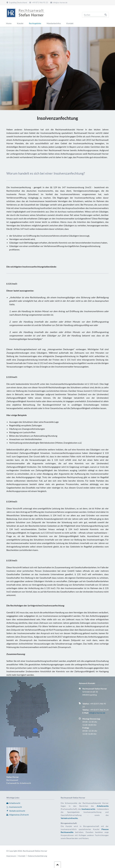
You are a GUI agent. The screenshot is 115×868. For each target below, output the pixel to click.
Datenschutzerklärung (37, 856)
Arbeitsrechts (103, 806)
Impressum (11, 856)
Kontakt (22, 856)
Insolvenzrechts (88, 809)
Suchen (106, 15)
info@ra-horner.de (97, 713)
